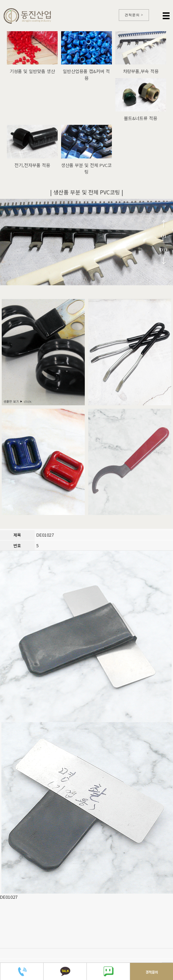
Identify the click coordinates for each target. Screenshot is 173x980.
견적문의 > (134, 15)
